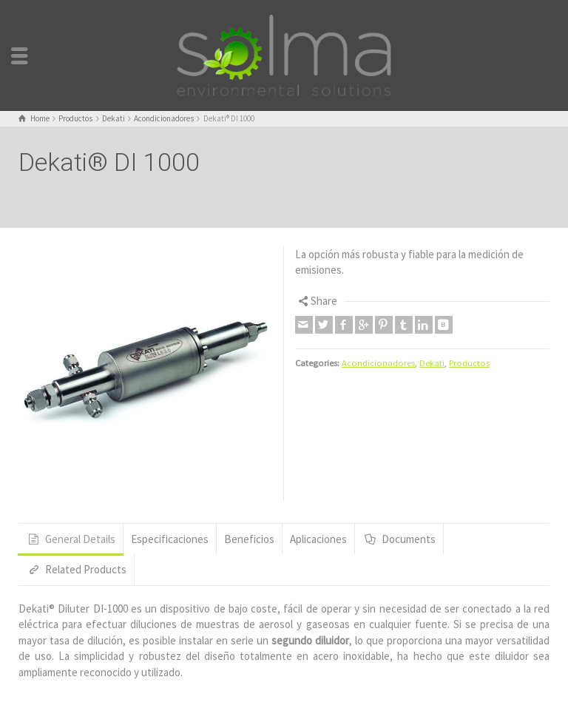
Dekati (432, 363)
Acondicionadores (378, 363)
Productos (469, 363)
